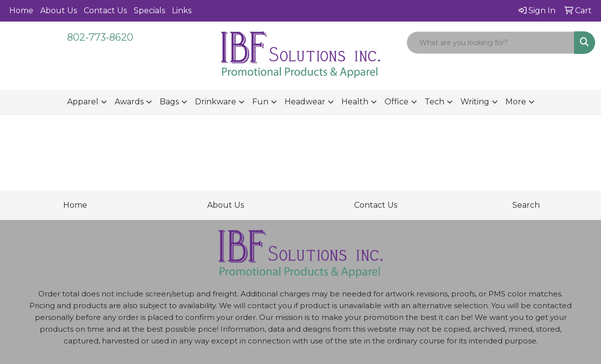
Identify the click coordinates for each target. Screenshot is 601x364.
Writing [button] (475, 102)
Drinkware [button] (216, 102)
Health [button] (355, 102)
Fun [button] (260, 102)
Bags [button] (169, 102)
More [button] (516, 102)
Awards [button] (129, 102)
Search (526, 205)
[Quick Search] (491, 43)
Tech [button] (434, 102)
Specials (149, 11)
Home (21, 11)
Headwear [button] (305, 102)
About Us (59, 11)
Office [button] (397, 102)
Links (182, 11)
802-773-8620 (100, 37)
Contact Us (105, 11)
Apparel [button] (83, 102)
